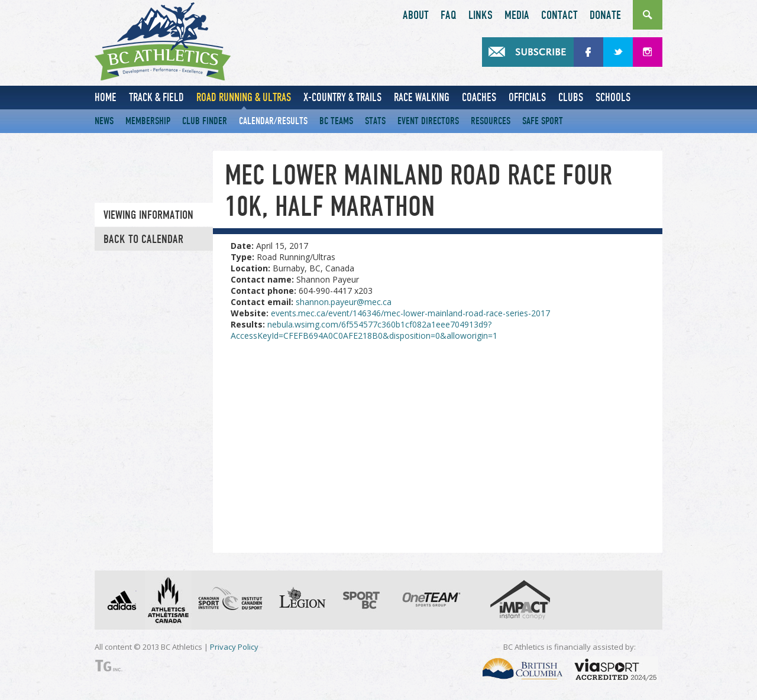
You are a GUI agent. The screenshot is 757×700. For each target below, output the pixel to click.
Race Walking (422, 97)
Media (517, 15)
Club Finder (205, 121)
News (104, 121)
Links (481, 15)
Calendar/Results (273, 121)
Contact (559, 15)
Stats (375, 121)
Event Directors (428, 121)
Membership (148, 121)
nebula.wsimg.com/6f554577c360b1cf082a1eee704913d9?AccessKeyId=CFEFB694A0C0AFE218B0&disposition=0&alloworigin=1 (364, 330)
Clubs (571, 97)
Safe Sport (543, 121)
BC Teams (336, 121)
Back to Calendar (143, 239)
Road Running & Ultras (244, 97)
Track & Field (156, 97)
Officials (527, 97)
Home (106, 97)
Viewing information (148, 215)
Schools (613, 97)
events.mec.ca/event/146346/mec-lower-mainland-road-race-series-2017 (410, 313)
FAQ (449, 15)
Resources (491, 121)
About (416, 15)
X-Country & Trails (342, 97)
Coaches (479, 97)
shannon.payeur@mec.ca (344, 302)
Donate (605, 15)
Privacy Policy (234, 647)
